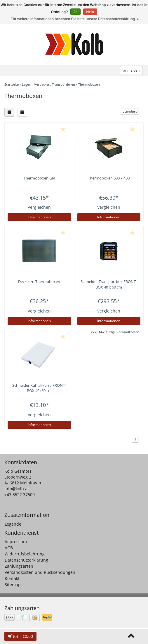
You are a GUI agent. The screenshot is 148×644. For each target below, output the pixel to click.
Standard (130, 111)
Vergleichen (39, 207)
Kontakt (12, 578)
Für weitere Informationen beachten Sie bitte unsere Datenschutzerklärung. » (75, 19)
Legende (13, 524)
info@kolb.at (17, 489)
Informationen (39, 217)
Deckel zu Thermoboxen (39, 282)
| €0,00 (20, 636)
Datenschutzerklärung (26, 560)
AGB (9, 548)
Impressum (16, 542)
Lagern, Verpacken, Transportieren (48, 84)
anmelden (131, 70)
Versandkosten (128, 332)
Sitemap (13, 585)
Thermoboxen (89, 84)
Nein (90, 12)
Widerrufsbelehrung (25, 554)
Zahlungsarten (19, 566)
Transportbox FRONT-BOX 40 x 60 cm (109, 284)
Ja (75, 12)
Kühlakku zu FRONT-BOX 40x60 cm (39, 388)
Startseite (12, 84)
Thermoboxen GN (39, 178)
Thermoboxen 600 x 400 (109, 178)
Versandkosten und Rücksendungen (40, 572)
